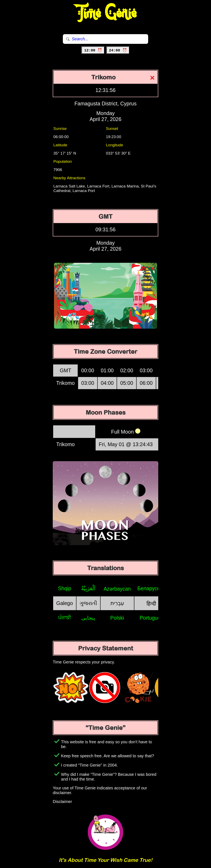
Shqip (64, 588)
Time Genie (106, 13)
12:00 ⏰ (93, 50)
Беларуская (151, 588)
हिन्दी (151, 604)
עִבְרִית (117, 603)
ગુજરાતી (88, 603)
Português (151, 618)
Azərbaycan (117, 589)
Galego (65, 603)
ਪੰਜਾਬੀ (65, 618)
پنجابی (88, 618)
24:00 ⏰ (118, 50)
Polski (117, 618)
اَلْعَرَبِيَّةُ (88, 588)
